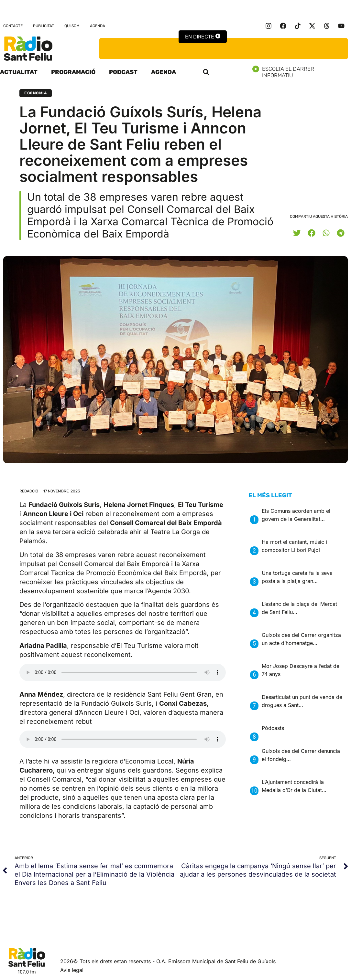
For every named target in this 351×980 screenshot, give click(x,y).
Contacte (13, 26)
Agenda (98, 26)
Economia (36, 93)
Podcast (123, 72)
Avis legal (72, 970)
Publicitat (44, 26)
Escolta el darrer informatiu (302, 72)
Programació (73, 72)
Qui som (72, 26)
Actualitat (19, 72)
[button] (206, 72)
